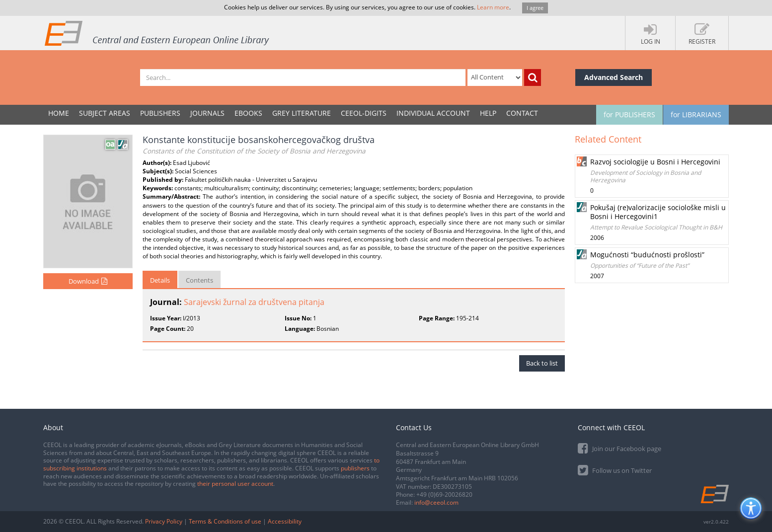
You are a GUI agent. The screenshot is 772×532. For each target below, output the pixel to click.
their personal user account (235, 484)
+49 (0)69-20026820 (444, 494)
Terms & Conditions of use (225, 521)
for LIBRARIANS (696, 114)
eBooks (248, 113)
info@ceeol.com (436, 502)
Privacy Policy (164, 521)
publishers (355, 468)
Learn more (493, 7)
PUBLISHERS (160, 113)
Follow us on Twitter (615, 470)
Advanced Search (614, 77)
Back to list (542, 363)
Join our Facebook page (619, 448)
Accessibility (285, 521)
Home (59, 113)
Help (488, 113)
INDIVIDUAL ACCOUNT (433, 113)
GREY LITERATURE (302, 113)
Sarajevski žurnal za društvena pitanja (254, 302)
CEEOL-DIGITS (364, 113)
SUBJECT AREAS (105, 113)
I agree (535, 8)
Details (160, 280)
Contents (199, 280)
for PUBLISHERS (629, 114)
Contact (522, 113)
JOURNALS (207, 113)
